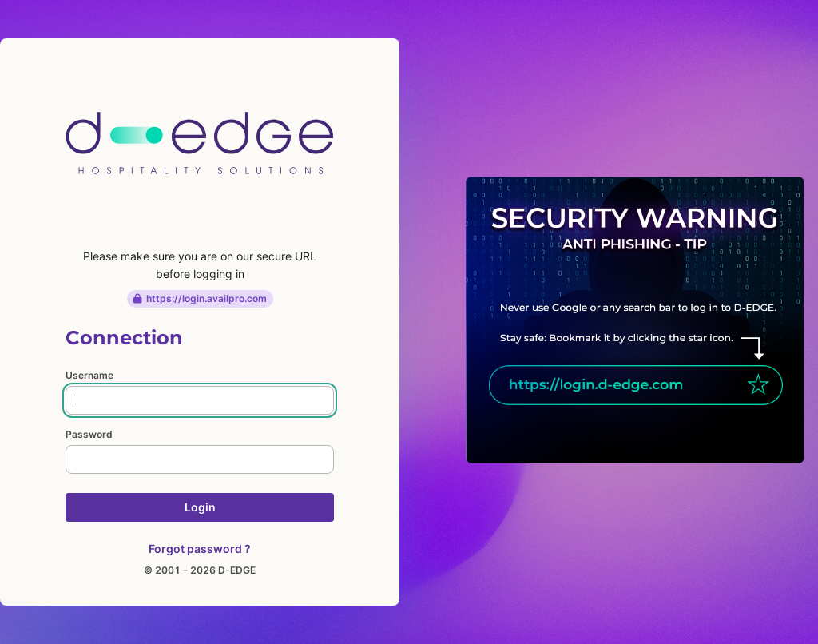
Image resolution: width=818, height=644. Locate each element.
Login (200, 507)
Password (89, 434)
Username (89, 375)
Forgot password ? (200, 549)
